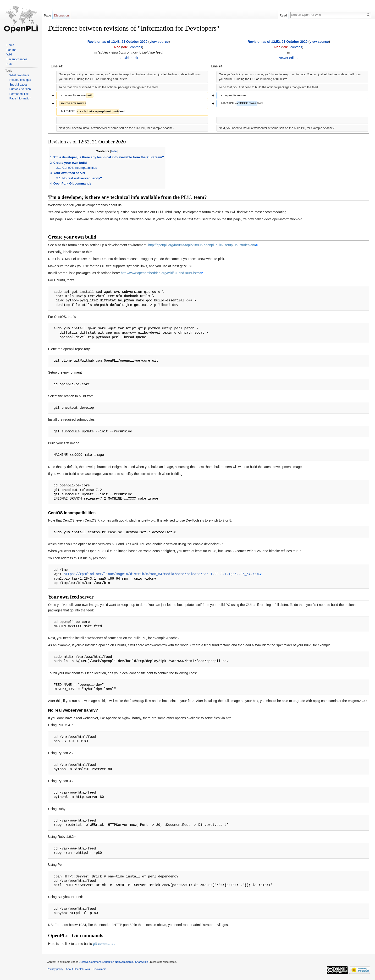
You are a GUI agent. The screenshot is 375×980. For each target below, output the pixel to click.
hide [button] (114, 151)
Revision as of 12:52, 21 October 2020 (278, 42)
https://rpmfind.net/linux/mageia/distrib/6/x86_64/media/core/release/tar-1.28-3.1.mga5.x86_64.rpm (161, 574)
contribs (136, 47)
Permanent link (19, 94)
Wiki (9, 54)
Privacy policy (55, 969)
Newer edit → (289, 58)
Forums (11, 50)
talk (125, 47)
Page (47, 15)
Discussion (61, 15)
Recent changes (17, 59)
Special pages (18, 85)
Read (283, 15)
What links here (19, 75)
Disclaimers (99, 969)
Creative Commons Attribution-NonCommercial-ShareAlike (113, 962)
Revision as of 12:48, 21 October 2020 (118, 42)
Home (10, 45)
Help (9, 64)
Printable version (20, 89)
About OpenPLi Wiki (78, 969)
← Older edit (129, 58)
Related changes (20, 80)
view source (159, 42)
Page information (20, 98)
